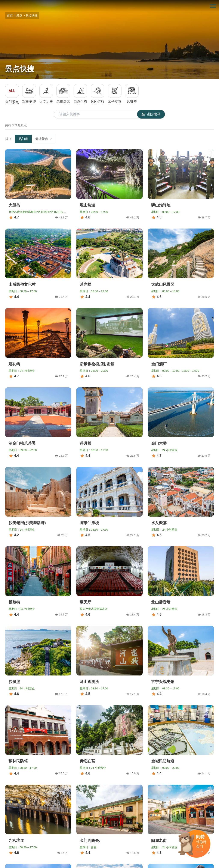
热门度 (23, 139)
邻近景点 (44, 139)
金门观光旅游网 (109, 6)
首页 (10, 15)
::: (1, 2)
